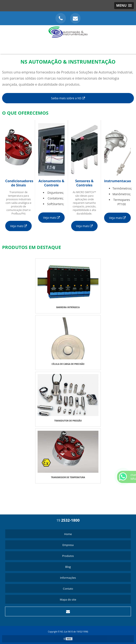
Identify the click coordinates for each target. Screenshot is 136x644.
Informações (68, 578)
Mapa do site (68, 599)
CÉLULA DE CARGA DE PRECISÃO (68, 364)
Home (68, 534)
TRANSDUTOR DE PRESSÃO (68, 421)
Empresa (68, 545)
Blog (68, 567)
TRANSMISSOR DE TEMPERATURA (68, 477)
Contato (68, 589)
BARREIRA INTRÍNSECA (68, 307)
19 (68, 520)
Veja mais (18, 226)
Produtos (68, 556)
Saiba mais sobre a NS (68, 98)
